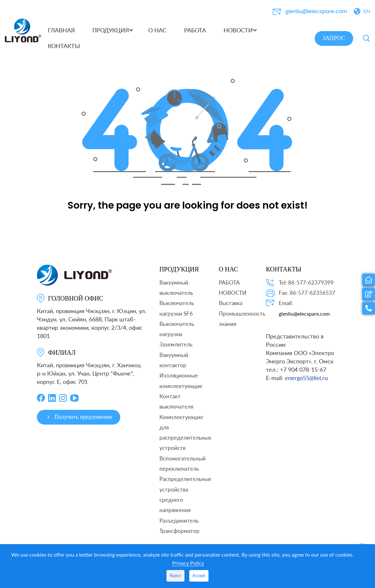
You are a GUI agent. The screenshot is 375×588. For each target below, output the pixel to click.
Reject (175, 576)
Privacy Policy (188, 563)
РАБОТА (229, 288)
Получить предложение (79, 422)
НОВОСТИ (233, 298)
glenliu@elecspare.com (316, 12)
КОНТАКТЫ (284, 274)
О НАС (229, 274)
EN (367, 11)
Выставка (230, 308)
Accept (199, 576)
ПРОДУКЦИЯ (179, 274)
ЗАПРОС (334, 38)
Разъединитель (179, 526)
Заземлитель (176, 350)
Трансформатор (179, 536)
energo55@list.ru (306, 383)
